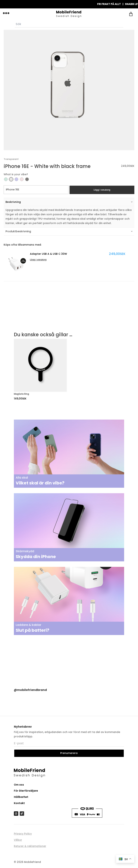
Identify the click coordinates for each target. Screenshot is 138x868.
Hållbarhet (21, 797)
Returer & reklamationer (30, 846)
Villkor (18, 840)
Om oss (19, 785)
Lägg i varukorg (102, 190)
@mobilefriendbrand (30, 690)
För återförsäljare (26, 791)
